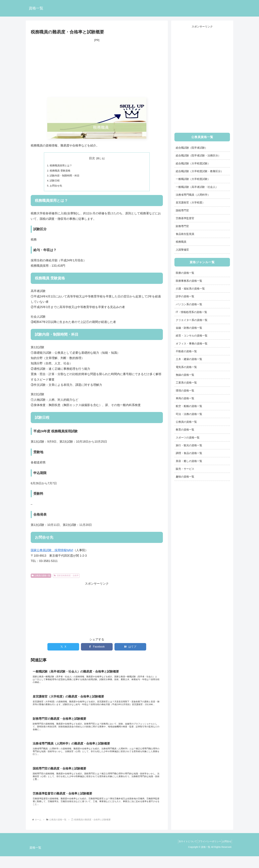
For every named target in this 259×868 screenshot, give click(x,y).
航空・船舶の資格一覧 (189, 406)
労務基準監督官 (185, 218)
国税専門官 (182, 210)
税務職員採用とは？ (62, 166)
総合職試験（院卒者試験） (192, 148)
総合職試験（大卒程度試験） (193, 163)
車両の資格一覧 (185, 398)
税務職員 (181, 242)
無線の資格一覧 (185, 375)
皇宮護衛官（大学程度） (190, 202)
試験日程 (55, 182)
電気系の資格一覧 (186, 367)
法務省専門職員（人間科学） (193, 195)
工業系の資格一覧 (186, 383)
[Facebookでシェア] (97, 649)
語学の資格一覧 (185, 296)
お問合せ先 (57, 187)
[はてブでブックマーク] (130, 649)
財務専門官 (182, 226)
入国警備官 (182, 250)
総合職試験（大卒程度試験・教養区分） (200, 171)
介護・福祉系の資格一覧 (190, 289)
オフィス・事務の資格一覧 (192, 343)
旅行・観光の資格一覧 (189, 445)
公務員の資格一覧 (41, 577)
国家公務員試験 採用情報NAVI (52, 552)
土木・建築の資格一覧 (189, 359)
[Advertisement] (97, 70)
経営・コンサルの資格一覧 (192, 336)
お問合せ (225, 853)
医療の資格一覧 (185, 273)
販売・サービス (185, 469)
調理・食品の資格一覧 (189, 453)
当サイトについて (182, 853)
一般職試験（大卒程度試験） (193, 179)
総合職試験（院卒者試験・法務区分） (198, 155)
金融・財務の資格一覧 (189, 328)
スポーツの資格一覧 (188, 437)
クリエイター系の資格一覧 (192, 320)
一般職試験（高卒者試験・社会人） (197, 187)
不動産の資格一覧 (186, 351)
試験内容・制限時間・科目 (66, 176)
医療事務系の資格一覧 (189, 281)
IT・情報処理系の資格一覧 (191, 312)
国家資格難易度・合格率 (66, 577)
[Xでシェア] (63, 649)
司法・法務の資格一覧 (189, 414)
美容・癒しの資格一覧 (189, 461)
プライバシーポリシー (206, 853)
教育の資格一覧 (185, 430)
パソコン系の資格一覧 (189, 304)
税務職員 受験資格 (61, 171)
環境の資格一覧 (185, 390)
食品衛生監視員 (185, 234)
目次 (92, 158)
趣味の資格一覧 (185, 477)
